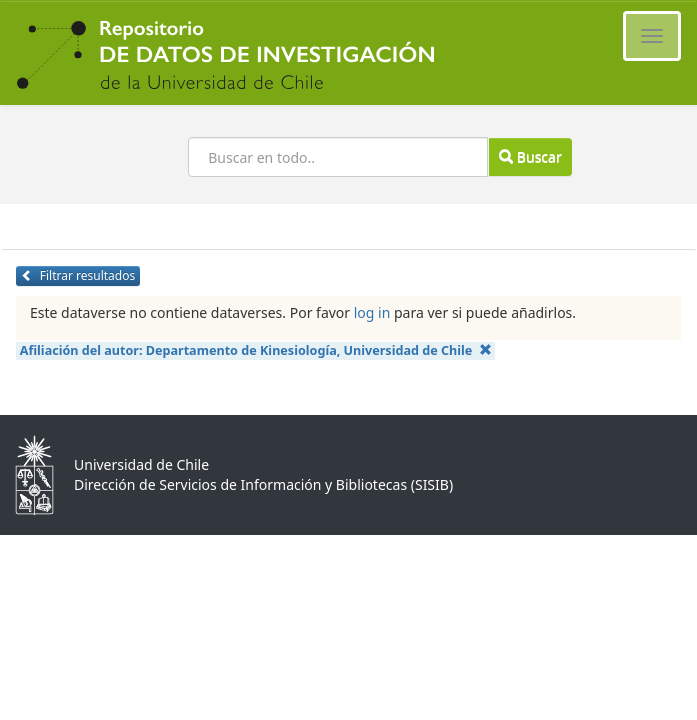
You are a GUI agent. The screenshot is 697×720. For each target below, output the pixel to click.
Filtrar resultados (78, 275)
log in (372, 312)
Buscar (530, 156)
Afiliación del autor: (256, 350)
